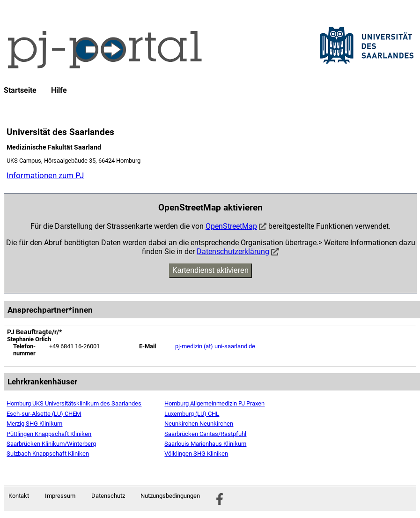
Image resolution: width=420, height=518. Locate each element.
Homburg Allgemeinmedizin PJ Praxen (214, 403)
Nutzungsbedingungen (170, 496)
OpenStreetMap (231, 226)
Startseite (20, 90)
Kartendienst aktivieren (210, 270)
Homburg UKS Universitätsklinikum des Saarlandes (74, 403)
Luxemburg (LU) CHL (192, 414)
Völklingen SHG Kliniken (196, 454)
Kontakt (19, 496)
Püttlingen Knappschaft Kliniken (49, 434)
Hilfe (59, 90)
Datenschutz (108, 496)
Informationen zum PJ (45, 175)
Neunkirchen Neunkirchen (199, 424)
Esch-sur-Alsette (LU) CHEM (44, 414)
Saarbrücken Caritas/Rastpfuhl (205, 434)
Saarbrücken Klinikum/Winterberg (51, 444)
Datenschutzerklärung (233, 251)
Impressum (60, 496)
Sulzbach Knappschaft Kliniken (48, 454)
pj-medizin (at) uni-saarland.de (215, 346)
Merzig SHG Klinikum (34, 424)
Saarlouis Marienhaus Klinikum (205, 444)
